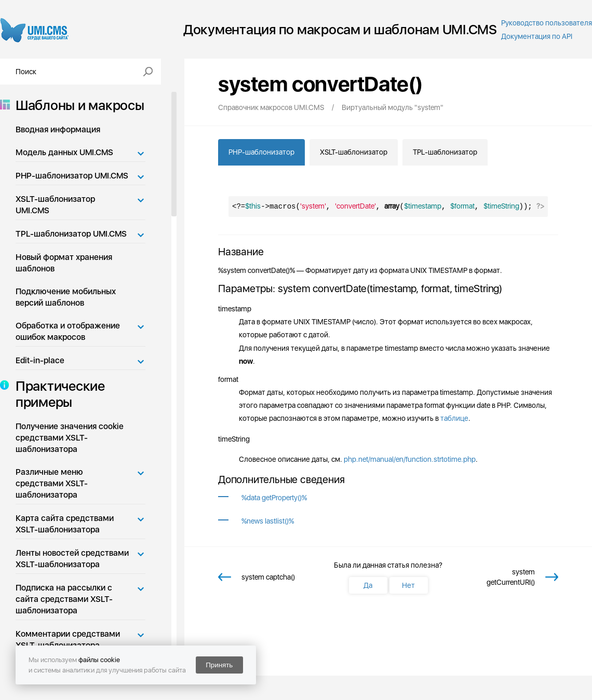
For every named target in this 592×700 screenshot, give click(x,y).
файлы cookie (99, 660)
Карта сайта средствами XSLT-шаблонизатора (65, 524)
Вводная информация (58, 129)
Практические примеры (57, 394)
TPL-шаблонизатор (445, 152)
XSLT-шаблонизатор (354, 152)
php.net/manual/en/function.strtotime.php (410, 459)
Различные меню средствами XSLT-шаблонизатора (52, 483)
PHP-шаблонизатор (261, 152)
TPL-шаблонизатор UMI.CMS (71, 234)
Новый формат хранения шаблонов (64, 263)
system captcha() (268, 577)
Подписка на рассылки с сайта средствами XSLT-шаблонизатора (64, 599)
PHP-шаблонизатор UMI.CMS (72, 176)
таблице (454, 418)
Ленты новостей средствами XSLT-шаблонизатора (72, 559)
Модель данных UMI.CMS (64, 152)
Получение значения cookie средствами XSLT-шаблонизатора (70, 438)
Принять (219, 665)
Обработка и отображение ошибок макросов (68, 331)
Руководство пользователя (547, 23)
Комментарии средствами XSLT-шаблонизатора (68, 640)
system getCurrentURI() (511, 577)
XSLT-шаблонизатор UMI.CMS (55, 205)
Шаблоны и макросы (77, 105)
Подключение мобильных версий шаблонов (66, 297)
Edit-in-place (40, 360)
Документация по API (537, 36)
